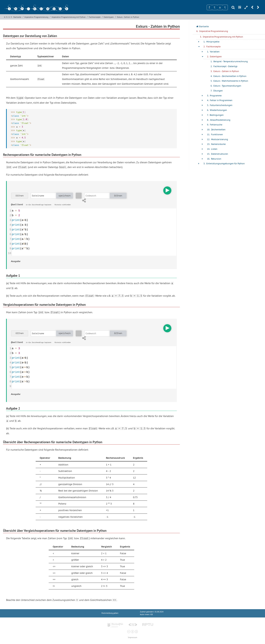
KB (152, 615)
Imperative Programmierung (36, 17)
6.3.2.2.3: (8, 17)
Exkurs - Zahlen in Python (128, 17)
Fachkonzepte (95, 17)
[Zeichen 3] (220, 7)
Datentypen (109, 17)
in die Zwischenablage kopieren (39, 205)
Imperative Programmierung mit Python (69, 17)
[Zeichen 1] (209, 7)
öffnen (20, 196)
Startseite (17, 17)
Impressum (132, 637)
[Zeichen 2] (215, 7)
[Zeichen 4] (225, 7)
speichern (65, 196)
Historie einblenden (63, 205)
